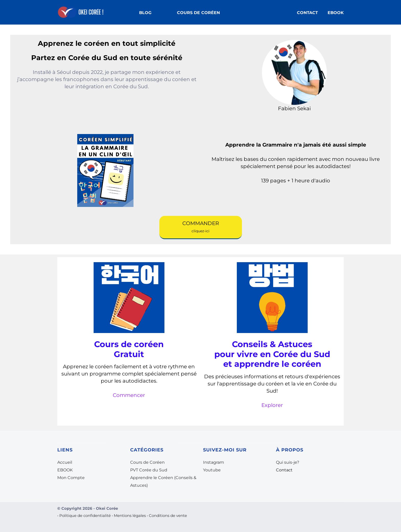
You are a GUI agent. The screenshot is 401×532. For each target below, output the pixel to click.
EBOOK (336, 13)
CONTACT (307, 13)
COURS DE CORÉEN (198, 13)
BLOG (145, 13)
